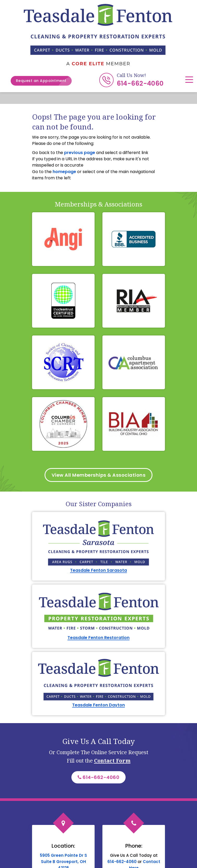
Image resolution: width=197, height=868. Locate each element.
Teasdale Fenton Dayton (98, 705)
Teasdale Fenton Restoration (98, 638)
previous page (80, 153)
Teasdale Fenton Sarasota (98, 570)
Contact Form (112, 761)
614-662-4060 (140, 83)
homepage (64, 172)
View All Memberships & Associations (99, 475)
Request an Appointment (44, 81)
